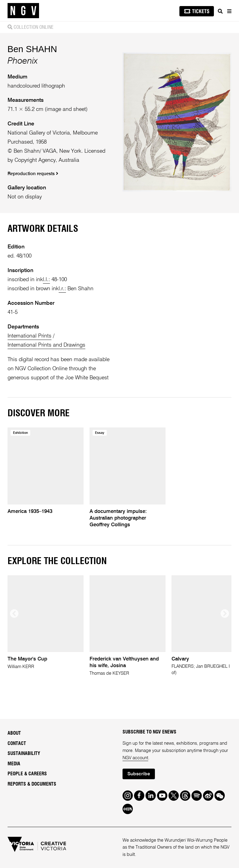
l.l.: (46, 280)
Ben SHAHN (32, 49)
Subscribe (139, 774)
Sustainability (24, 753)
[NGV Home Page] (23, 11)
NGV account (135, 758)
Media (14, 764)
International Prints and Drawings (46, 345)
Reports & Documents (32, 784)
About (14, 733)
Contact (17, 743)
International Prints (29, 336)
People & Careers (27, 774)
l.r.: (62, 289)
